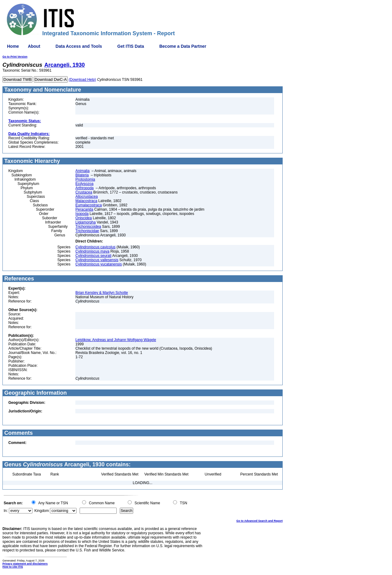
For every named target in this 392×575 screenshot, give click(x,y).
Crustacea (84, 192)
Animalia (82, 171)
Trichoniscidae (87, 231)
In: (6, 511)
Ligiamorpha (85, 222)
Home (13, 46)
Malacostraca (86, 201)
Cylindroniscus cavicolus (95, 247)
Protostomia (85, 179)
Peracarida (84, 209)
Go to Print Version (15, 57)
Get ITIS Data (131, 46)
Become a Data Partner (183, 46)
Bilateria (82, 175)
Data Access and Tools (79, 46)
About (34, 46)
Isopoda (82, 214)
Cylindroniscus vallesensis (97, 260)
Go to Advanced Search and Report (260, 521)
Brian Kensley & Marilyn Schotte (102, 293)
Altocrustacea (87, 197)
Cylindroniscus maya (92, 251)
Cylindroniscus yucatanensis (98, 264)
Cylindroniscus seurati (93, 256)
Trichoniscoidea (88, 227)
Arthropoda (84, 188)
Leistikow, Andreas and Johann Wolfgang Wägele (116, 340)
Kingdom (41, 511)
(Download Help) (82, 80)
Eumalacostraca (89, 205)
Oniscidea (83, 218)
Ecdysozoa (84, 184)
